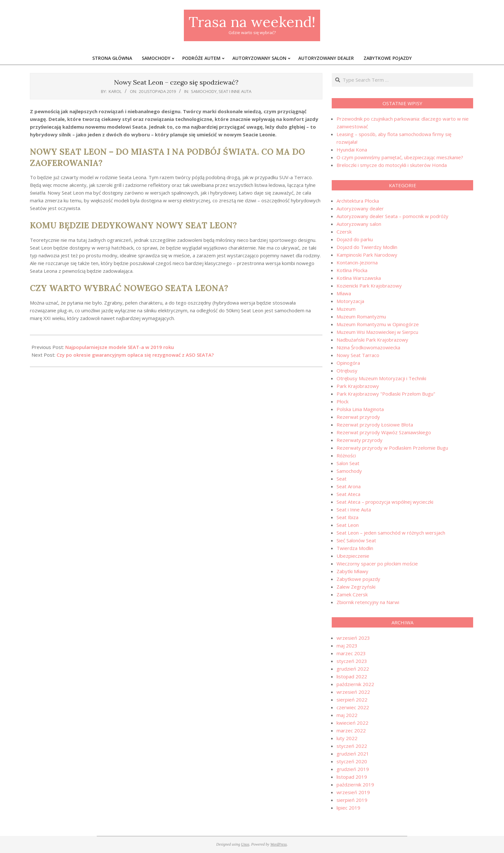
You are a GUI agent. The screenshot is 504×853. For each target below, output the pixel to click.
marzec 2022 (351, 730)
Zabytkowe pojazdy (358, 579)
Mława (344, 293)
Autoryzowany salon (359, 224)
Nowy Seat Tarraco (358, 355)
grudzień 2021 (353, 754)
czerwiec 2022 (353, 707)
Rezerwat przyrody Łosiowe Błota (375, 425)
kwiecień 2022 (352, 723)
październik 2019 (355, 784)
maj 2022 (347, 715)
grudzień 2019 (353, 769)
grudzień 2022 (353, 669)
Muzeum (346, 309)
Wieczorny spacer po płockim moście (377, 564)
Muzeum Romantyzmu (361, 316)
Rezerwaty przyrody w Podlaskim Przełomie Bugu (392, 448)
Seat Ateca (348, 494)
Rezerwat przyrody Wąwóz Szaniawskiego (384, 432)
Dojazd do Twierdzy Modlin (367, 247)
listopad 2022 (352, 676)
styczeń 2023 (352, 661)
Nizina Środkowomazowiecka (368, 347)
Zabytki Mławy (352, 571)
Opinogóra (348, 363)
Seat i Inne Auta (235, 91)
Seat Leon (348, 525)
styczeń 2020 (352, 761)
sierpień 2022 (352, 700)
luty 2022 (347, 738)
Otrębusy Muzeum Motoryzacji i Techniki (381, 378)
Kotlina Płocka (352, 270)
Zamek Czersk (352, 594)
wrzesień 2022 (353, 692)
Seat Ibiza (347, 517)
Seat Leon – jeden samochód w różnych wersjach (391, 533)
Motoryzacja (350, 301)
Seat (342, 479)
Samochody (204, 91)
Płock (342, 401)
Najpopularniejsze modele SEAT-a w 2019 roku (120, 347)
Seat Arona (349, 486)
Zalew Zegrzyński (356, 587)
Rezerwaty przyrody (360, 440)
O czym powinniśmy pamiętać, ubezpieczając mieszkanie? (400, 157)
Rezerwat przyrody (358, 417)
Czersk (344, 232)
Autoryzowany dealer (360, 208)
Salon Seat (348, 463)
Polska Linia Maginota (360, 409)
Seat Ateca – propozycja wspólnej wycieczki (385, 502)
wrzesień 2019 (353, 792)
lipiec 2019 (348, 808)
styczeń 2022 (352, 746)
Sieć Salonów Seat (356, 540)
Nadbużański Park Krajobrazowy (372, 340)
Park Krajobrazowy (358, 386)
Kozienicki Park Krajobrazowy (369, 286)
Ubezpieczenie (353, 556)
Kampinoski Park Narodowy (367, 255)
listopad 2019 (352, 777)
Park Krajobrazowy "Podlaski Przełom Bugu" (386, 394)
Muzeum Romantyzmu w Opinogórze (378, 324)
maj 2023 (347, 646)
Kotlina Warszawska (359, 278)
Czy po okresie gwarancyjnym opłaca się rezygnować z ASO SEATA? (135, 355)
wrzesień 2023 (353, 638)
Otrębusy (347, 371)
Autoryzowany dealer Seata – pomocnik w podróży (392, 216)
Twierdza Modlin (355, 548)
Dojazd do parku (355, 239)
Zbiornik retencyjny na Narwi (368, 602)
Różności (346, 455)
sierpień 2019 (352, 800)
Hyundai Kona (352, 150)
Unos (245, 844)
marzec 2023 (351, 653)
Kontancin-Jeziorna (357, 262)
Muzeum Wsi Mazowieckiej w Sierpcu (377, 332)
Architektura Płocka (358, 201)
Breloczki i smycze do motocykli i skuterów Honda (392, 165)
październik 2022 (355, 684)
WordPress (279, 844)
